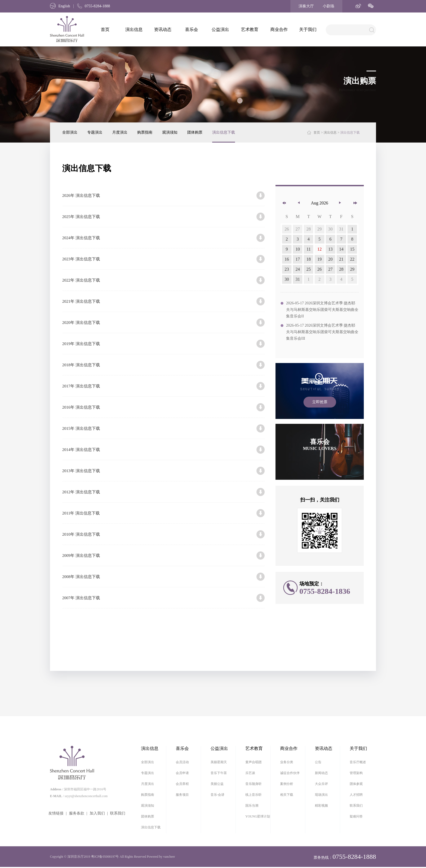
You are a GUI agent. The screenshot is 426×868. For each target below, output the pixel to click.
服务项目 (182, 795)
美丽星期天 (219, 762)
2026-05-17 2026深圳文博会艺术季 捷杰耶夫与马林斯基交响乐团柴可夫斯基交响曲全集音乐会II (322, 310)
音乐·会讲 (217, 795)
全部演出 (70, 132)
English (60, 6)
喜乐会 (192, 29)
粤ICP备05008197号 (105, 857)
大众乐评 (321, 784)
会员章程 (182, 784)
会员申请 (182, 773)
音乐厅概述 (358, 762)
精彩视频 (321, 806)
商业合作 (279, 29)
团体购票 (195, 132)
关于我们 (308, 29)
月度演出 (120, 132)
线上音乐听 (253, 795)
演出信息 (134, 29)
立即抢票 (320, 402)
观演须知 (170, 132)
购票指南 (145, 132)
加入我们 (97, 813)
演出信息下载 (224, 132)
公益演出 (220, 29)
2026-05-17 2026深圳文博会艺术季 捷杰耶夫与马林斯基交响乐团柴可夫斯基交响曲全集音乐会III (322, 332)
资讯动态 (163, 29)
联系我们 (118, 813)
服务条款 (77, 813)
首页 (105, 29)
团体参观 (356, 784)
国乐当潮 (252, 806)
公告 (318, 762)
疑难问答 (356, 816)
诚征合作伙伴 (290, 773)
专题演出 (95, 132)
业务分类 (287, 762)
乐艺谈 (250, 773)
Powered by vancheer (161, 857)
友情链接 (56, 813)
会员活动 (182, 762)
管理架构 (356, 773)
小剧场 (328, 6)
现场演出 (321, 795)
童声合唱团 (253, 762)
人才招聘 (356, 795)
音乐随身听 (253, 784)
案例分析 (287, 784)
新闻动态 (321, 773)
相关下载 (287, 795)
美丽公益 (217, 784)
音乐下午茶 (219, 773)
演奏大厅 (306, 6)
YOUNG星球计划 (258, 816)
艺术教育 (250, 29)
